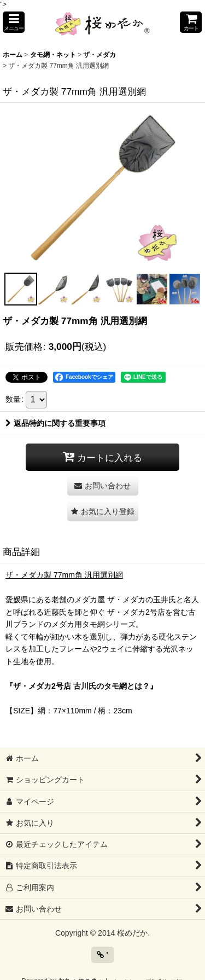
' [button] (102, 955)
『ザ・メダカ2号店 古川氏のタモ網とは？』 (81, 686)
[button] (14, 22)
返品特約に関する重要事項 (55, 423)
